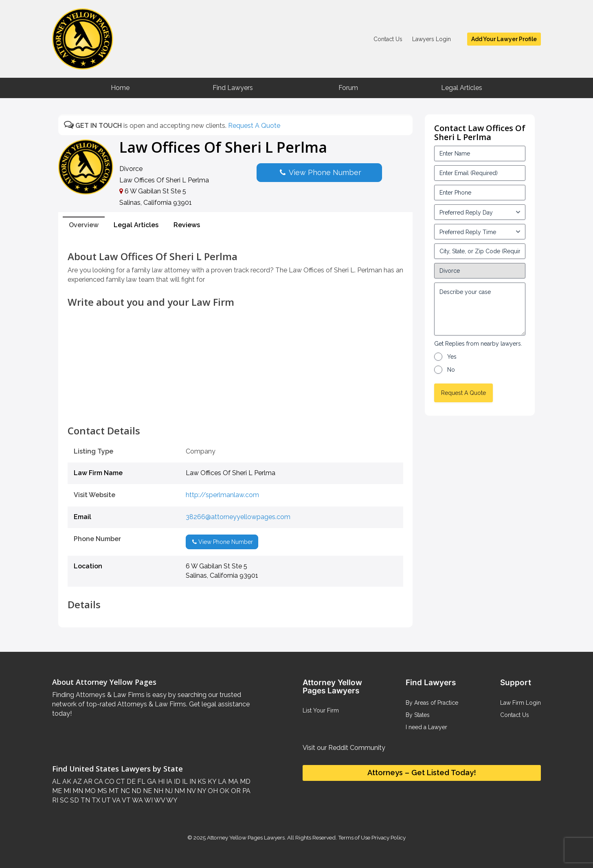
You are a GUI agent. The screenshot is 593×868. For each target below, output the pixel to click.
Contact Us (388, 39)
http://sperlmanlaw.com (222, 495)
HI (160, 781)
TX (95, 800)
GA (151, 781)
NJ (168, 791)
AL (56, 781)
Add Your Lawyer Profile (504, 39)
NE (147, 791)
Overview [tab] (84, 225)
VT (126, 800)
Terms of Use (354, 837)
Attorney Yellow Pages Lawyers (246, 837)
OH (212, 791)
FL (141, 781)
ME (57, 791)
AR (87, 781)
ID (176, 781)
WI (148, 800)
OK (224, 791)
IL (184, 781)
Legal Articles (462, 88)
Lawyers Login (432, 39)
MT (113, 791)
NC (124, 791)
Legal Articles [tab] (136, 225)
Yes (452, 357)
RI (55, 800)
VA (116, 800)
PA (246, 791)
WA (137, 800)
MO (89, 791)
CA (98, 781)
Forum (348, 88)
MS (101, 791)
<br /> (235, 407)
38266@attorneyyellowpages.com (238, 517)
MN (77, 791)
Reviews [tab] (187, 225)
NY (201, 791)
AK (66, 781)
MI (66, 791)
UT (105, 800)
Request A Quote (254, 126)
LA (221, 781)
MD (244, 781)
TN (85, 800)
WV (159, 800)
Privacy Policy (388, 837)
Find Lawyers (233, 88)
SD (74, 800)
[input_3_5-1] (480, 212)
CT (120, 781)
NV (190, 791)
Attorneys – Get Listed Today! (422, 773)
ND (136, 791)
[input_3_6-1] (480, 232)
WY (171, 800)
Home (120, 88)
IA (168, 781)
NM (179, 791)
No (451, 370)
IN (192, 781)
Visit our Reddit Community (344, 748)
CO (109, 781)
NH (158, 791)
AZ (77, 781)
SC (63, 800)
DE (130, 781)
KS (201, 781)
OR (235, 791)
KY (211, 781)
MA (232, 781)
